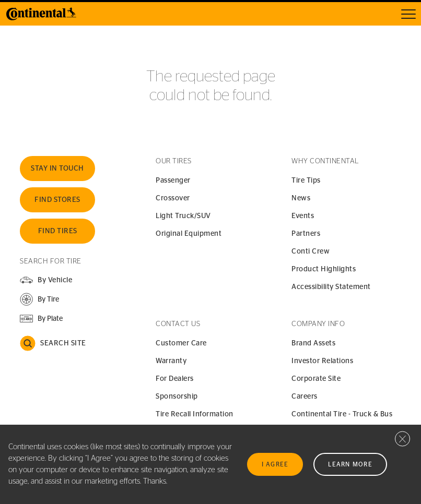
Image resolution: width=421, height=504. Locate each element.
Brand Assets (313, 343)
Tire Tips (306, 181)
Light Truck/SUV (183, 216)
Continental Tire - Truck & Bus (342, 414)
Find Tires (58, 231)
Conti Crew (311, 251)
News (301, 198)
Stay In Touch (57, 169)
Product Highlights (324, 269)
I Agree (275, 464)
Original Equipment (189, 234)
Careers (305, 397)
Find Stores (57, 200)
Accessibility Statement (331, 287)
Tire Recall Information (195, 414)
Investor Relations (322, 361)
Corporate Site (316, 379)
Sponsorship (177, 397)
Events (303, 216)
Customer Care (181, 343)
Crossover (173, 198)
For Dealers (175, 379)
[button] (39, 299)
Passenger (173, 181)
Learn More (350, 464)
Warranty (171, 361)
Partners (306, 234)
